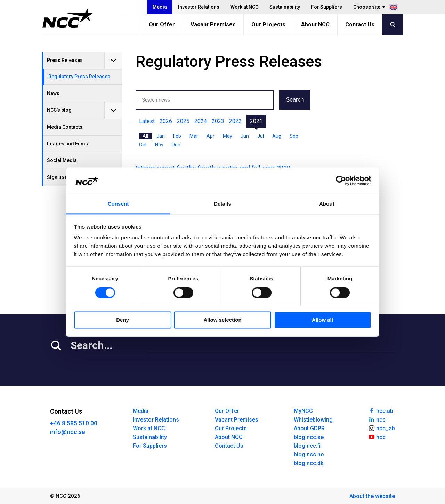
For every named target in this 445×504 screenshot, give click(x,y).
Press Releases (65, 60)
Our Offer (162, 25)
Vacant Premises (213, 25)
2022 (235, 121)
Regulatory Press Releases (79, 77)
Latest (147, 121)
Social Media (62, 160)
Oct (143, 145)
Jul (261, 136)
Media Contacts (65, 127)
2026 (166, 121)
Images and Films (67, 144)
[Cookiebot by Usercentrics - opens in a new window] (341, 181)
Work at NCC (244, 7)
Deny (123, 320)
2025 (183, 121)
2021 (256, 121)
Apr (211, 136)
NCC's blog (59, 110)
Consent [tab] (118, 204)
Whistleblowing (313, 420)
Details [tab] (222, 204)
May (228, 136)
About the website (372, 496)
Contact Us (360, 25)
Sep (294, 136)
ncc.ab (381, 410)
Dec (176, 145)
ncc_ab (382, 428)
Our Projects (268, 25)
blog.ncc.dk (309, 463)
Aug (277, 136)
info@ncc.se (68, 432)
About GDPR (309, 428)
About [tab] (327, 204)
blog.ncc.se (309, 437)
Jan (161, 136)
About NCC (315, 25)
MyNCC (303, 411)
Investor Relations (199, 7)
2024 (201, 121)
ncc (377, 419)
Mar (194, 136)
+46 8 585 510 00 (74, 423)
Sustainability (285, 7)
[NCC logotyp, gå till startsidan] (67, 18)
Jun (245, 136)
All (145, 136)
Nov (159, 145)
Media (160, 7)
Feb (177, 136)
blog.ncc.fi (307, 446)
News (53, 93)
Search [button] (295, 100)
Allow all (322, 320)
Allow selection (222, 320)
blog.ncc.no (309, 454)
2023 (218, 121)
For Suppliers (327, 7)
